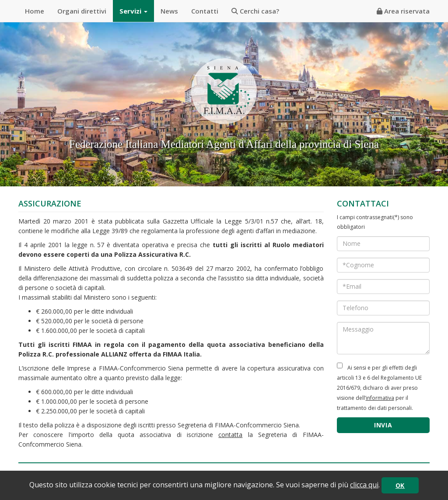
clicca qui (364, 485)
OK (400, 485)
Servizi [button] (133, 11)
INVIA (383, 425)
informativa (380, 398)
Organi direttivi (82, 11)
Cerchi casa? (255, 11)
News (169, 11)
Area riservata (403, 11)
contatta (230, 435)
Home (35, 11)
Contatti (205, 11)
